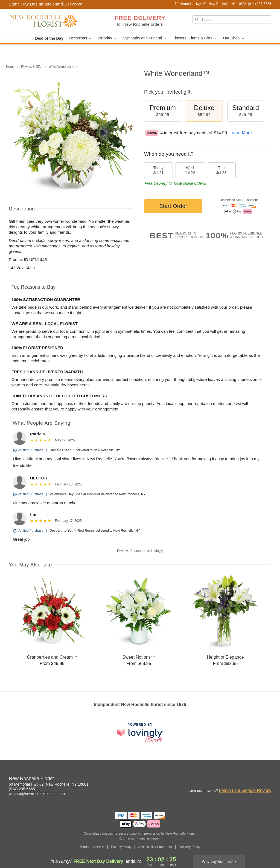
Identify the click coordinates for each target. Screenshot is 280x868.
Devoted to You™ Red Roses (72, 531)
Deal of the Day (49, 38)
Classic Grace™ (62, 450)
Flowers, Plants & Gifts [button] (195, 38)
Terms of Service (92, 847)
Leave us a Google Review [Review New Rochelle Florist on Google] (245, 790)
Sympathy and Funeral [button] (145, 38)
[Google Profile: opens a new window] (267, 779)
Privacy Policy (121, 847)
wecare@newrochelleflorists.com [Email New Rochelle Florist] (37, 794)
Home (10, 67)
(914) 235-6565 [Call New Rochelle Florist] (22, 789)
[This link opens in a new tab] (140, 734)
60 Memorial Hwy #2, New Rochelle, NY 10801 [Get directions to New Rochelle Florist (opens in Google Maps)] (49, 784)
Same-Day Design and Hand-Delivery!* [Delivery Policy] (46, 4)
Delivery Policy (190, 847)
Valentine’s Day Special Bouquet (75, 494)
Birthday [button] (107, 38)
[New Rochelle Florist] (48, 21)
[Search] (232, 20)
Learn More (241, 133)
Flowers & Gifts (32, 67)
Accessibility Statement (155, 847)
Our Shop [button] (234, 38)
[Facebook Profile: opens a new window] (255, 779)
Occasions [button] (81, 38)
